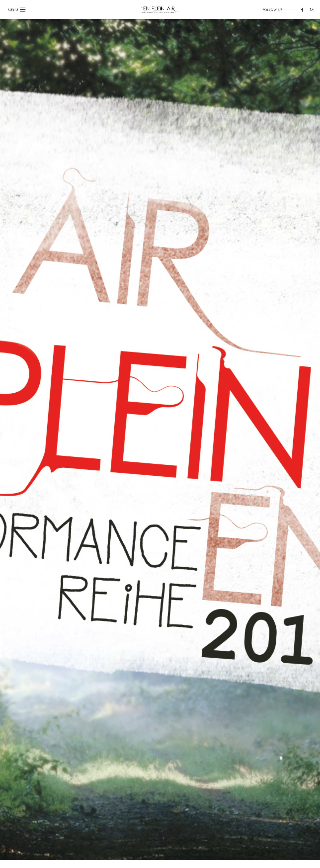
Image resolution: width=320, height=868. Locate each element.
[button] (23, 10)
